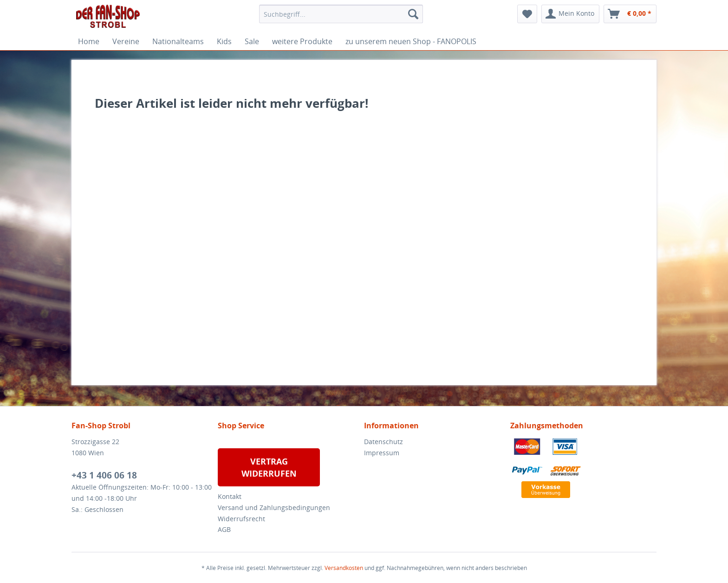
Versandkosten (344, 568)
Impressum (382, 453)
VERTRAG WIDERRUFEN (269, 467)
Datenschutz (383, 442)
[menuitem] (341, 14)
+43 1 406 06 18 (104, 475)
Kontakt (230, 496)
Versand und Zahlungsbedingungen (274, 508)
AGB (224, 529)
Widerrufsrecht (241, 519)
